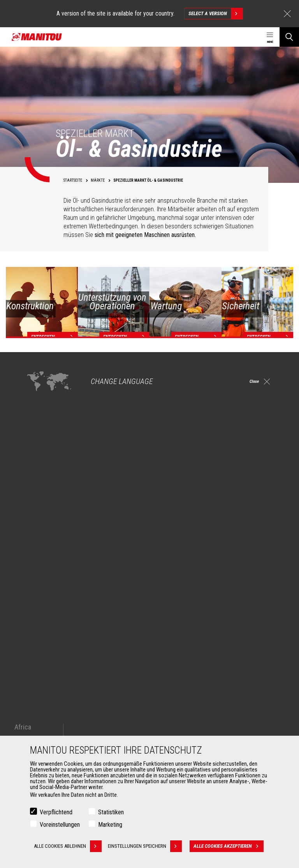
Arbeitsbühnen (80, 438)
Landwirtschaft (46, 631)
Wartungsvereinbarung (185, 735)
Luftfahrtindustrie (48, 668)
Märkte (33, 618)
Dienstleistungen (178, 703)
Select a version (215, 14)
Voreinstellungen (60, 825)
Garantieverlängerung (184, 725)
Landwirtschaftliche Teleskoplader (198, 640)
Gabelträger (42, 735)
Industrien (40, 650)
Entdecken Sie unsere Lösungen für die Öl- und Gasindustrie (95, 528)
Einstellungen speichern (148, 846)
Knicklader (172, 668)
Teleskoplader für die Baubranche (197, 631)
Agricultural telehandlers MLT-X (194, 650)
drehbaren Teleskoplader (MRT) (240, 497)
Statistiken (111, 812)
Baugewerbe (43, 640)
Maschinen (169, 618)
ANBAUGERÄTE (41, 703)
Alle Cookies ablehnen (68, 846)
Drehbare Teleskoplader (186, 659)
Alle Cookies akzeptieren (232, 846)
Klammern (40, 725)
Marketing (110, 825)
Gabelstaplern (116, 438)
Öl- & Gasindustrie (49, 659)
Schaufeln (40, 716)
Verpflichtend (56, 812)
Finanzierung (174, 716)
